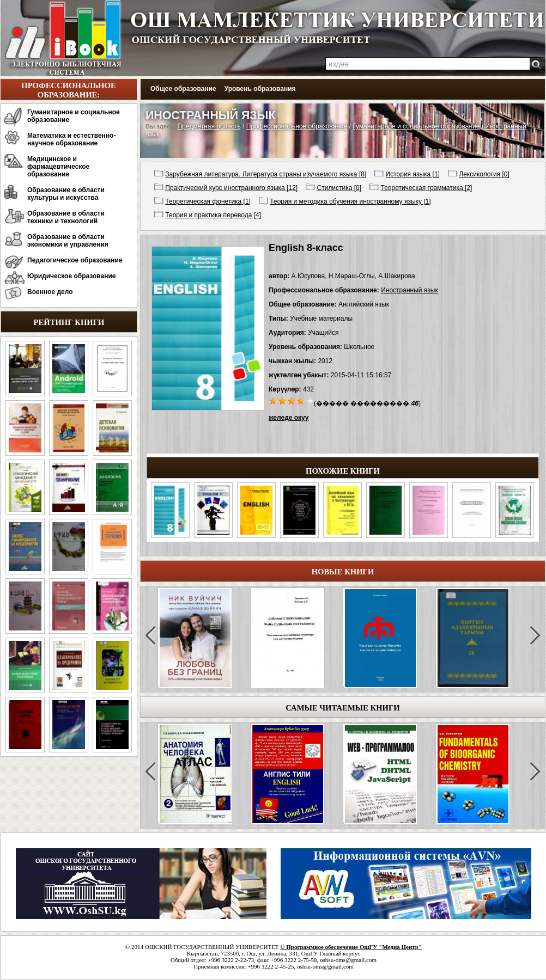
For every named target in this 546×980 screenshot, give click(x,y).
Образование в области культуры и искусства (66, 194)
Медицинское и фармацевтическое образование (58, 167)
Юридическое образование (72, 276)
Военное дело (50, 292)
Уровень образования (260, 89)
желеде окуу (289, 418)
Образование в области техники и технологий (66, 217)
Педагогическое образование (75, 260)
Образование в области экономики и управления (68, 241)
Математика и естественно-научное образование (71, 139)
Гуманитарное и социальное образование (74, 116)
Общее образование (183, 89)
